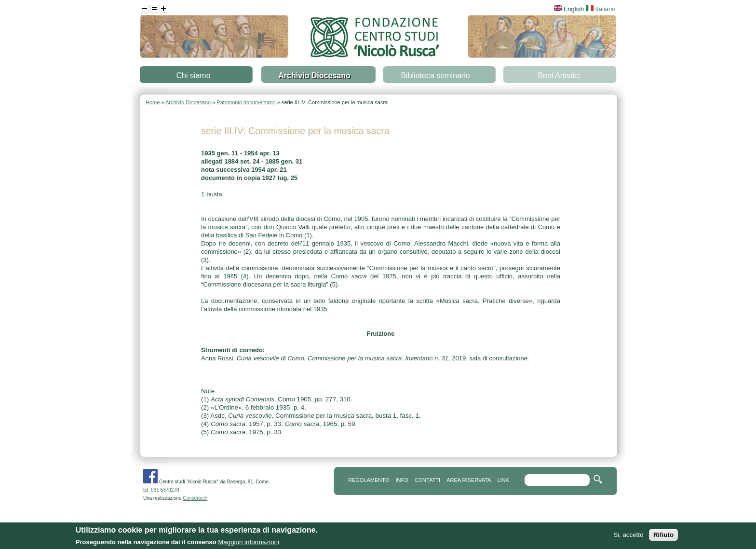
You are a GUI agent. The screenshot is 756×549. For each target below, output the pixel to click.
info (402, 480)
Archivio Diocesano (314, 75)
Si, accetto (628, 537)
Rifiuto (663, 537)
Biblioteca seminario (435, 75)
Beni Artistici (559, 75)
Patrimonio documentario (246, 102)
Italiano (601, 9)
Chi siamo (193, 75)
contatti (427, 480)
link (503, 480)
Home (153, 102)
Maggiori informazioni (249, 544)
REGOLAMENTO (369, 480)
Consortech (195, 498)
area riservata (469, 480)
